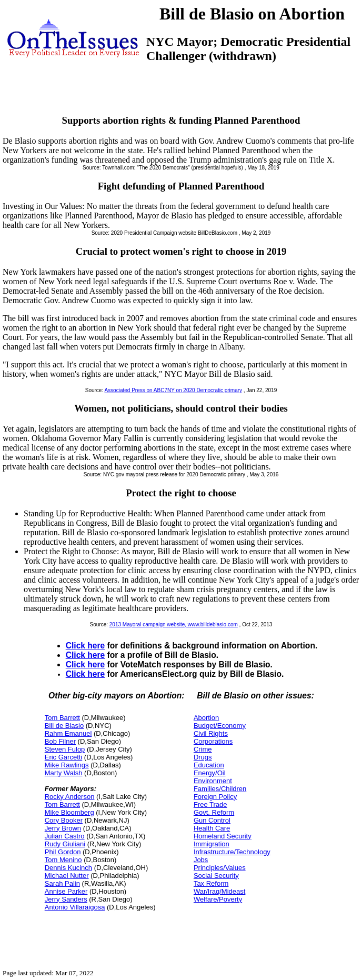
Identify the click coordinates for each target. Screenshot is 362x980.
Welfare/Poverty (218, 899)
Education (209, 765)
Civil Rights (211, 733)
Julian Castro (65, 836)
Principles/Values (220, 868)
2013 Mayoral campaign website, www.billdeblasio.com (174, 624)
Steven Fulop (65, 749)
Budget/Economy (220, 726)
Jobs (201, 860)
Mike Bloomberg (69, 812)
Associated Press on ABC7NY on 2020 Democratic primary (173, 390)
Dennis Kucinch (68, 868)
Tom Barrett (62, 718)
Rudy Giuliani (65, 844)
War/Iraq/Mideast (220, 891)
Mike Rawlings (67, 765)
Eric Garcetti (64, 757)
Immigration (212, 844)
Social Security (216, 876)
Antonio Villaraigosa (75, 907)
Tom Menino (63, 860)
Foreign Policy (215, 797)
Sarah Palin (62, 883)
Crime (203, 749)
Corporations (213, 741)
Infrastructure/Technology (232, 852)
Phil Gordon (63, 852)
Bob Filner (60, 741)
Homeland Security (223, 836)
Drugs (203, 757)
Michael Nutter (67, 876)
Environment (213, 781)
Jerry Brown (63, 828)
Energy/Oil (210, 773)
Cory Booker (64, 820)
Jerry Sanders (66, 899)
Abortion (206, 718)
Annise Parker (66, 891)
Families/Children (220, 789)
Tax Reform (211, 883)
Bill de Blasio (64, 726)
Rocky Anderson (70, 797)
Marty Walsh (64, 773)
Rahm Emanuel (68, 733)
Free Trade (210, 804)
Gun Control (212, 820)
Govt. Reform (214, 812)
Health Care (212, 828)
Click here (86, 646)
